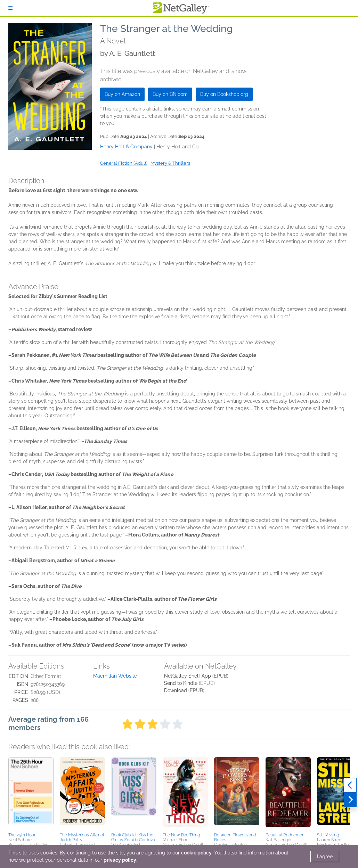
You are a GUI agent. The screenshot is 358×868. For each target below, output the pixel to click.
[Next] (350, 800)
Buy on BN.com (170, 94)
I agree (325, 857)
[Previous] (350, 785)
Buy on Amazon (122, 94)
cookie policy (196, 853)
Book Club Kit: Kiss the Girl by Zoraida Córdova (133, 837)
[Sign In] (10, 8)
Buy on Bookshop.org (224, 94)
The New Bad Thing (181, 835)
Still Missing (328, 835)
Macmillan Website (115, 676)
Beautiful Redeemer (284, 835)
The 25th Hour (22, 835)
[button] (31, 794)
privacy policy (120, 860)
